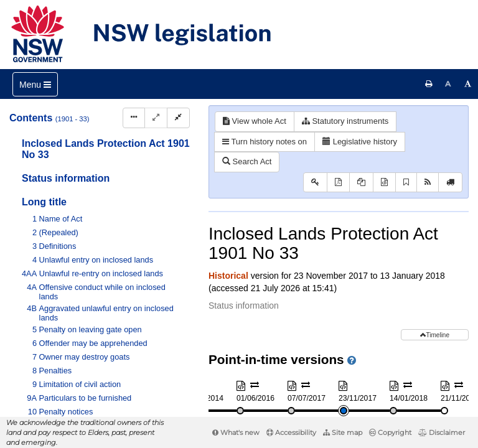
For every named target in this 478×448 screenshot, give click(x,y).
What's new (236, 432)
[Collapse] (178, 118)
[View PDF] (338, 183)
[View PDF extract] (361, 183)
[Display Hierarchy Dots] (134, 118)
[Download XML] (384, 183)
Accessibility (291, 432)
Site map (343, 432)
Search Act (247, 161)
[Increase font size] (468, 84)
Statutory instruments (345, 121)
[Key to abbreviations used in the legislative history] (315, 183)
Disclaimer (442, 432)
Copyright (390, 432)
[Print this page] (429, 84)
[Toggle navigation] (35, 84)
